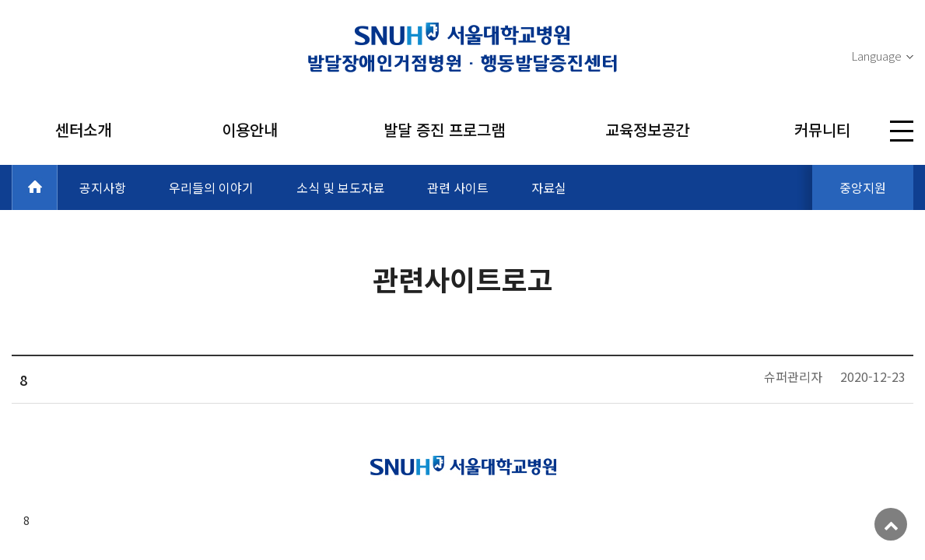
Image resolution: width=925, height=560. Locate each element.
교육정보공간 (647, 129)
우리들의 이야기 (211, 187)
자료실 (549, 187)
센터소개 (83, 129)
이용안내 (250, 129)
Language (876, 56)
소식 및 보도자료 (340, 187)
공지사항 (103, 187)
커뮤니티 (822, 129)
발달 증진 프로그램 (444, 129)
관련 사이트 (458, 187)
